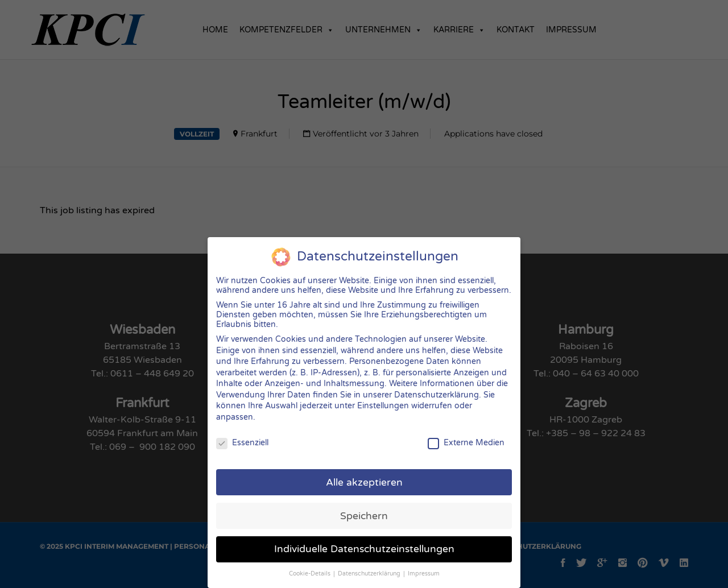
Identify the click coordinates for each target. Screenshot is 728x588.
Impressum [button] (424, 565)
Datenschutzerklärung (437, 386)
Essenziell (242, 434)
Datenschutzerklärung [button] (370, 565)
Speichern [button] (364, 507)
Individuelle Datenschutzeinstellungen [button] (364, 541)
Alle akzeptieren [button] (364, 473)
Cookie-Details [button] (311, 565)
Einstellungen (383, 397)
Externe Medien (466, 434)
